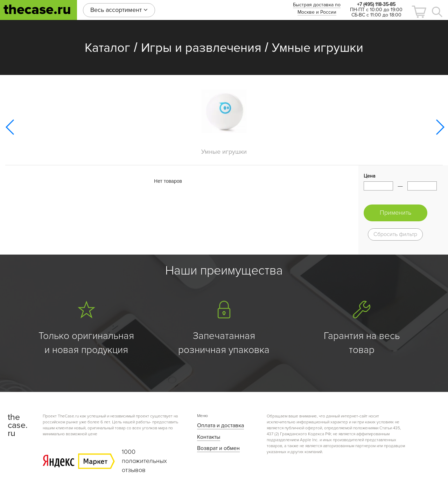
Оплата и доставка (220, 425)
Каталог (107, 48)
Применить (395, 213)
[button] (419, 12)
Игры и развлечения (201, 48)
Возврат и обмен (218, 448)
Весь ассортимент (119, 10)
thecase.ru (37, 10)
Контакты (209, 437)
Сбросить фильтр (395, 234)
